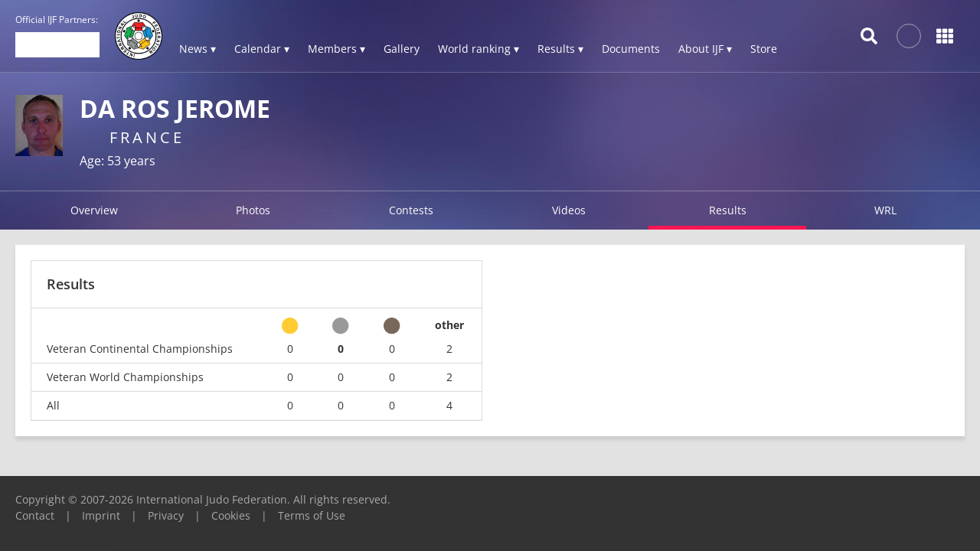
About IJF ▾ (705, 49)
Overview (94, 210)
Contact (35, 515)
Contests (411, 210)
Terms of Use (312, 515)
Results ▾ (560, 49)
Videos (569, 210)
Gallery (402, 49)
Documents (631, 49)
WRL (885, 210)
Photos (253, 210)
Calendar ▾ (262, 49)
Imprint (101, 515)
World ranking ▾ (479, 49)
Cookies (231, 515)
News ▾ (198, 49)
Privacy (166, 515)
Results (728, 210)
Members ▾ (336, 49)
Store (764, 49)
